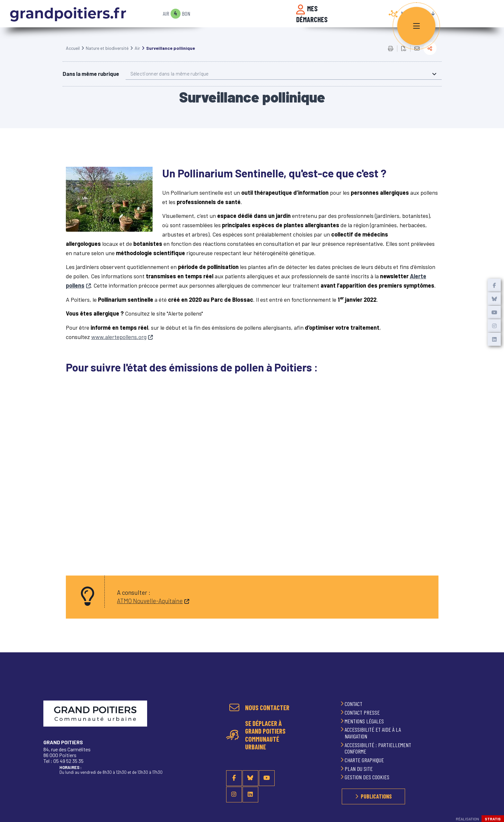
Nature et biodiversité (107, 56)
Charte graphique (365, 760)
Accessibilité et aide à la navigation (373, 733)
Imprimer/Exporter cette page (391, 57)
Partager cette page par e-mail (417, 57)
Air (166, 14)
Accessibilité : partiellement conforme (378, 748)
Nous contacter (267, 708)
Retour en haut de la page (491, 688)
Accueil (73, 56)
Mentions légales (365, 721)
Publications (376, 796)
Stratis (493, 819)
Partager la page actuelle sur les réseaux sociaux (430, 56)
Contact (354, 704)
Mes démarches (312, 14)
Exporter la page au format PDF (404, 57)
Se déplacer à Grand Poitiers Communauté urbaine (265, 735)
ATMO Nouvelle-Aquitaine (150, 609)
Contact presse (363, 712)
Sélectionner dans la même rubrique (170, 82)
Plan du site (359, 769)
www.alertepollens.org (119, 345)
